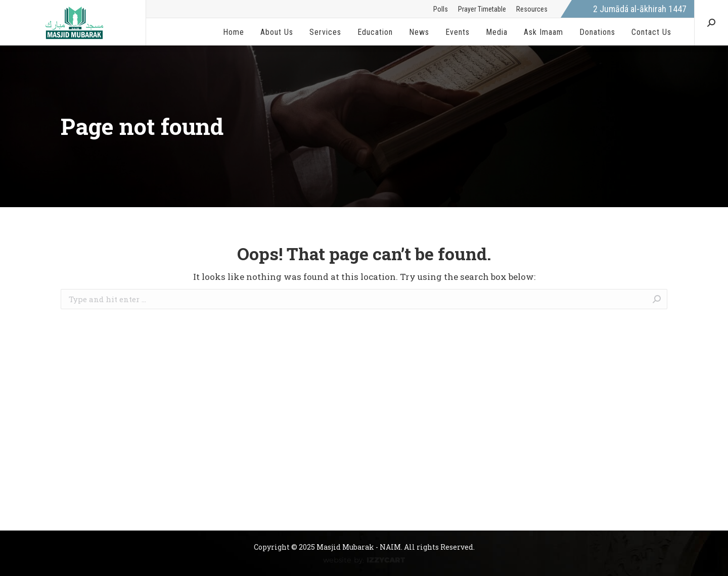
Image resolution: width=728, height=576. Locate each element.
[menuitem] (441, 9)
